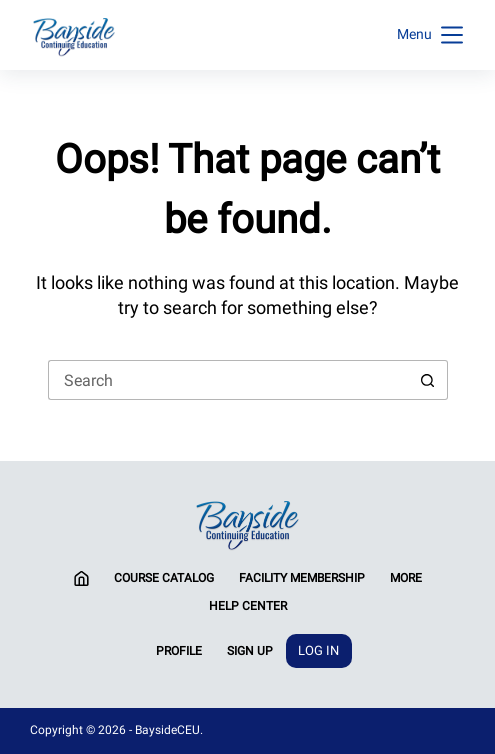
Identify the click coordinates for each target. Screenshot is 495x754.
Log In (318, 650)
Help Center (248, 606)
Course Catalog (164, 578)
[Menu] (430, 35)
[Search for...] (228, 380)
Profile (179, 651)
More (406, 578)
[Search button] (428, 380)
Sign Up (250, 651)
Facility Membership (302, 578)
